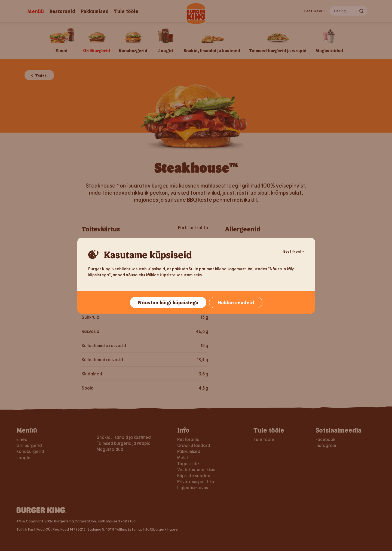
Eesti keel (294, 251)
